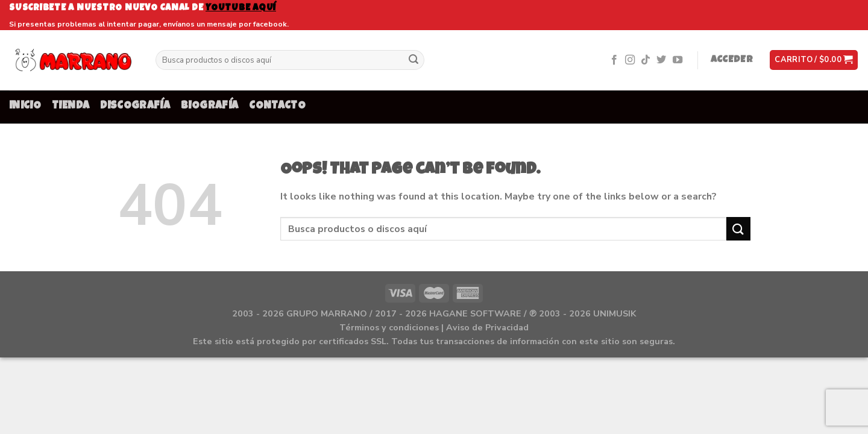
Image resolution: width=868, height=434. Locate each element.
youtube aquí (241, 8)
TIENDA (71, 106)
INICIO (25, 106)
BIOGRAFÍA (209, 106)
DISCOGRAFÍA (135, 106)
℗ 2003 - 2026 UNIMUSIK (583, 313)
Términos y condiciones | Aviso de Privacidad (434, 327)
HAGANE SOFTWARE (475, 313)
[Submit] (414, 60)
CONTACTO (277, 106)
